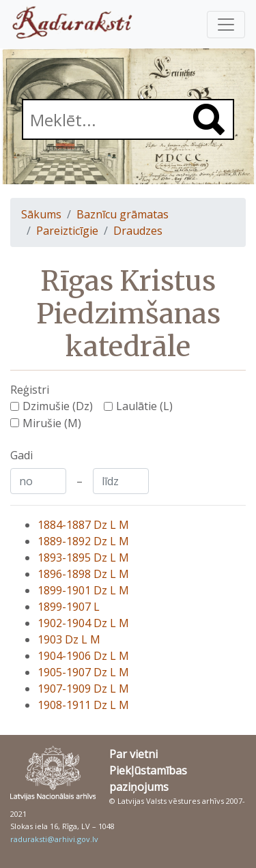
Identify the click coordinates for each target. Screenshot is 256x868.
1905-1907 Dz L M (83, 672)
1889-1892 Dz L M (83, 541)
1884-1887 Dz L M (83, 525)
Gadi (22, 455)
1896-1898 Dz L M (83, 574)
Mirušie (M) (52, 423)
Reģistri (30, 390)
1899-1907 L (69, 607)
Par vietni (133, 754)
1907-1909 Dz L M (83, 689)
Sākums (41, 214)
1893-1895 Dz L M (83, 558)
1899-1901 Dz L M (83, 590)
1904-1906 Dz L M (83, 656)
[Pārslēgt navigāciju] (226, 25)
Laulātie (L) (144, 406)
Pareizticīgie (67, 231)
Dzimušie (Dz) (58, 406)
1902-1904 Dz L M (83, 623)
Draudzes (138, 231)
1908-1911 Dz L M (83, 705)
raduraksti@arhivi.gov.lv (54, 839)
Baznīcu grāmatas (123, 214)
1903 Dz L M (69, 639)
